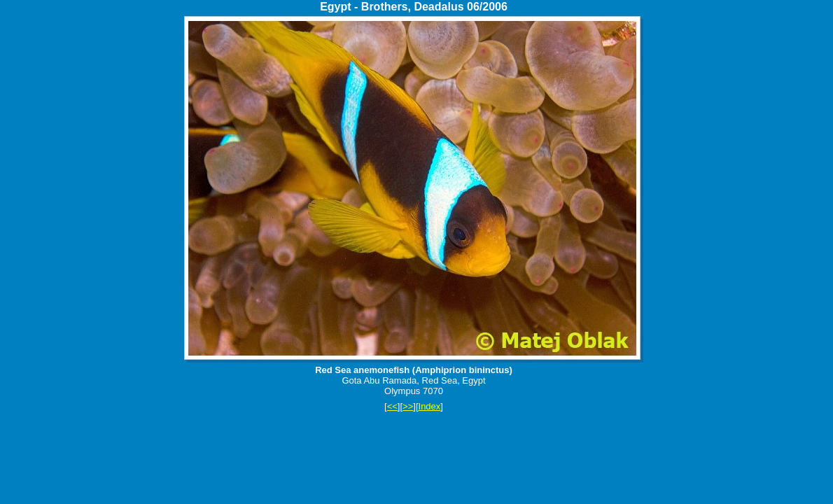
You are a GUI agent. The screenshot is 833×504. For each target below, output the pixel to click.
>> (408, 406)
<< (392, 406)
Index (430, 406)
